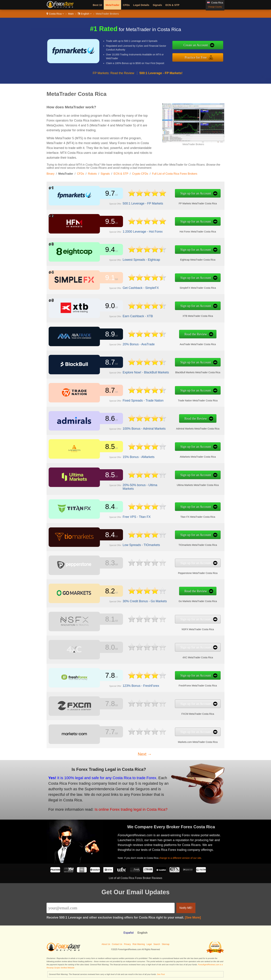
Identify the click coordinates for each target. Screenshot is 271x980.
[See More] (193, 918)
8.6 (108, 419)
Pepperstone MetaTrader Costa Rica (183, 572)
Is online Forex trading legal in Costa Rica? (122, 807)
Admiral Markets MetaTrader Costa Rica (183, 428)
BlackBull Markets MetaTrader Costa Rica (183, 371)
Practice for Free (196, 57)
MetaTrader (112, 5)
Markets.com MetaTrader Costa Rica (183, 741)
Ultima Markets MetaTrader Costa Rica (183, 484)
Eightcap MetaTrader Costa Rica (183, 259)
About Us (106, 944)
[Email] (111, 908)
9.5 (108, 222)
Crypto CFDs (140, 174)
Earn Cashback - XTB (131, 315)
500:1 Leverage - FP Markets (136, 202)
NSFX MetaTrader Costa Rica (183, 628)
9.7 (108, 194)
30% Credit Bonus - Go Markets (137, 600)
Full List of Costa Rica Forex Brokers (175, 174)
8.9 (108, 334)
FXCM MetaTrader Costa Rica (183, 713)
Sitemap (166, 944)
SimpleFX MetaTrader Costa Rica (183, 287)
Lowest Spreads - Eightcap (134, 259)
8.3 (108, 563)
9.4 (108, 250)
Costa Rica (55, 14)
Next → (145, 754)
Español (129, 933)
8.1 (108, 620)
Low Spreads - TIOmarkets (134, 544)
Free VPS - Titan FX (130, 516)
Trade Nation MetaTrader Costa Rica (183, 399)
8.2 (108, 591)
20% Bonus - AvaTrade (132, 343)
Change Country (215, 7)
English (85, 14)
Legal (149, 944)
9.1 (108, 278)
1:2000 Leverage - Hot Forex (135, 230)
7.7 (108, 732)
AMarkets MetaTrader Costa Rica (183, 456)
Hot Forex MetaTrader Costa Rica (183, 231)
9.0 (108, 306)
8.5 (108, 447)
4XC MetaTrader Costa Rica (183, 656)
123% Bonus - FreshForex (134, 685)
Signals (157, 5)
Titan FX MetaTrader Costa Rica (183, 516)
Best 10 (97, 5)
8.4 (108, 507)
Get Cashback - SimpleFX (134, 287)
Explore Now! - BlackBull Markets (138, 371)
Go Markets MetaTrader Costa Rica (183, 600)
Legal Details (141, 5)
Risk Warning (139, 944)
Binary (50, 174)
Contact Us (117, 944)
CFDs (126, 5)
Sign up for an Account (181, 194)
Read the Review (181, 334)
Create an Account (196, 45)
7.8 (108, 676)
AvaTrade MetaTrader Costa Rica (183, 343)
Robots (92, 174)
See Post (161, 974)
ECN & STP (173, 5)
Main (71, 14)
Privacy (127, 944)
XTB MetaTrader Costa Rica (183, 315)
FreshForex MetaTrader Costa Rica (183, 685)
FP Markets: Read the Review (114, 73)
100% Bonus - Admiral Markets (137, 428)
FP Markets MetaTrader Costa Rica (183, 202)
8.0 (108, 648)
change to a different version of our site (185, 856)
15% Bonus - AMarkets (132, 456)
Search (157, 944)
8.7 (108, 362)
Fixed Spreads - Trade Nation (136, 399)
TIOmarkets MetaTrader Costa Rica (183, 544)
